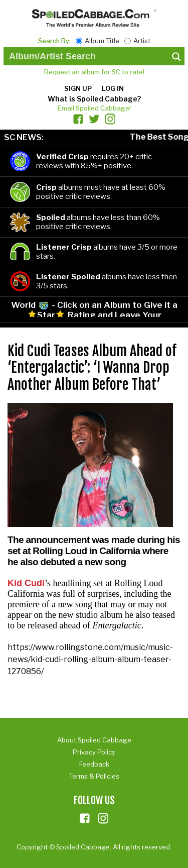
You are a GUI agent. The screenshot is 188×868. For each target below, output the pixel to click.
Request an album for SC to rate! (94, 72)
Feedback (94, 764)
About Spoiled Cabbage (94, 740)
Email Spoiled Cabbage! (94, 108)
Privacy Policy (94, 752)
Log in (113, 88)
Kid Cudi (26, 583)
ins (103, 818)
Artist (142, 41)
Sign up (78, 88)
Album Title (102, 41)
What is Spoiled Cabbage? (94, 99)
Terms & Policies (94, 776)
